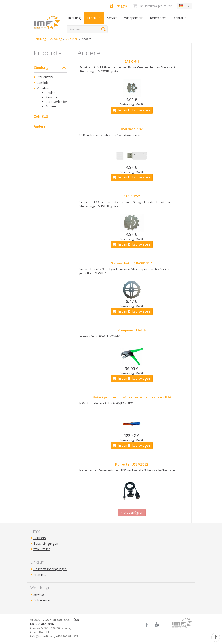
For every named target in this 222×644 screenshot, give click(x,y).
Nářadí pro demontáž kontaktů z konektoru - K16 (132, 397)
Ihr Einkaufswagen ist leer (156, 6)
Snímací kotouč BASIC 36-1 (132, 263)
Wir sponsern (134, 18)
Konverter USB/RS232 (132, 464)
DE (184, 6)
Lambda (43, 83)
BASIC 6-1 (132, 61)
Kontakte (180, 18)
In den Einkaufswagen (134, 110)
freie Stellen (42, 549)
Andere (51, 106)
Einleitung (74, 18)
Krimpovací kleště (132, 330)
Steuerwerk (45, 77)
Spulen (51, 93)
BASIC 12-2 (132, 196)
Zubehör (43, 88)
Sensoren (53, 97)
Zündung (41, 68)
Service (112, 18)
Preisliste (40, 575)
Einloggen (121, 6)
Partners (40, 538)
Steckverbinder (56, 102)
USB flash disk (132, 129)
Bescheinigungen (46, 543)
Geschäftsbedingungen (50, 569)
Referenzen (158, 18)
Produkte (94, 18)
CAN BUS (41, 117)
